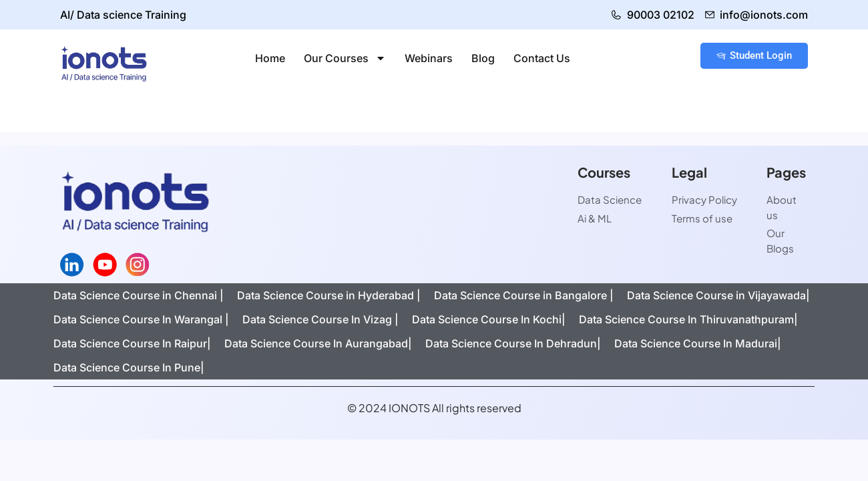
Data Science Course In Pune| (129, 367)
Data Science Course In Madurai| (698, 343)
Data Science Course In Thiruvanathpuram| (688, 319)
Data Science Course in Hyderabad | (329, 295)
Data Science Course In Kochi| (489, 319)
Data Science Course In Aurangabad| (318, 343)
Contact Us (542, 58)
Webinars (429, 58)
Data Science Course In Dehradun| (513, 343)
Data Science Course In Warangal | (141, 319)
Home (270, 58)
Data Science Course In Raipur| (132, 343)
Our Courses (345, 58)
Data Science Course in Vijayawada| (718, 295)
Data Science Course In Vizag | (320, 319)
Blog (483, 58)
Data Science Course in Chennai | (139, 295)
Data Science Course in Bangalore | (524, 295)
